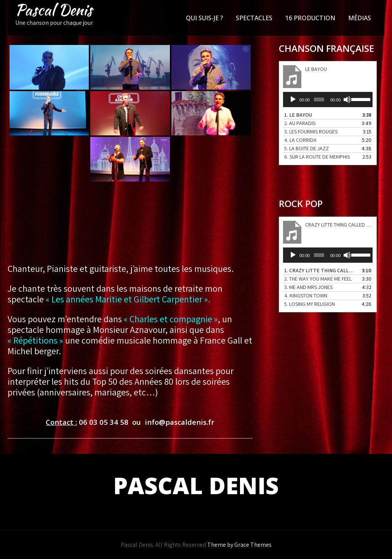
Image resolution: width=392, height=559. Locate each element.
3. (311, 132)
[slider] (319, 100)
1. (298, 115)
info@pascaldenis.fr (180, 422)
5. (306, 148)
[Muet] (347, 100)
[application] (328, 100)
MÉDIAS (360, 18)
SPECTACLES (254, 18)
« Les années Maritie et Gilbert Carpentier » (126, 299)
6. (317, 157)
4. (300, 140)
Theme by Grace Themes (239, 545)
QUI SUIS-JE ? (204, 18)
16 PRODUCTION (310, 18)
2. (300, 123)
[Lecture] (293, 100)
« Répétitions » (35, 340)
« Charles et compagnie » (171, 319)
